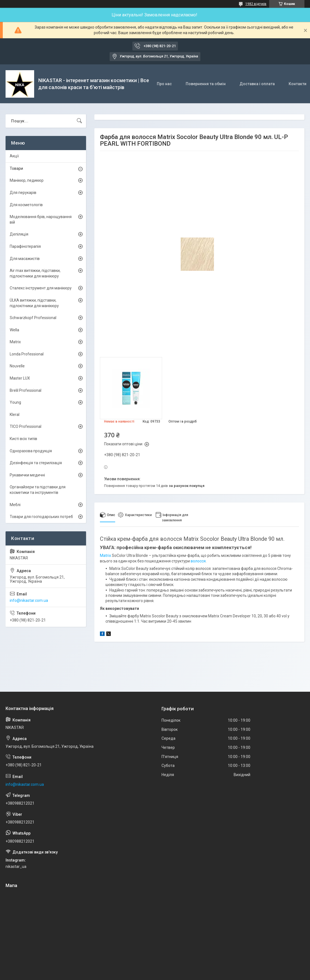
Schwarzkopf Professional (33, 318)
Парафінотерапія (25, 246)
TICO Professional (26, 426)
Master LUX (20, 378)
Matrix (105, 555)
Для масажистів (25, 259)
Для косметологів (26, 205)
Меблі (15, 505)
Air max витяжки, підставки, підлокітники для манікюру (35, 273)
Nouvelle (17, 366)
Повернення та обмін (206, 84)
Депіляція (19, 234)
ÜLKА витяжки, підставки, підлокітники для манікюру (34, 303)
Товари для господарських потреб (41, 517)
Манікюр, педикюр (27, 180)
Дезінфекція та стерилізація (36, 463)
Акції (14, 156)
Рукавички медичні (27, 475)
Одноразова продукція (31, 451)
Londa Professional (27, 354)
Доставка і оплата (257, 84)
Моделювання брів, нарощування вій (41, 219)
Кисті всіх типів (23, 439)
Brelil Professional (26, 390)
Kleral (15, 415)
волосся (198, 561)
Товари (16, 168)
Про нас (164, 84)
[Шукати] (79, 121)
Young (15, 402)
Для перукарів (23, 193)
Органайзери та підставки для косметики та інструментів (38, 490)
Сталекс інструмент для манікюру (41, 288)
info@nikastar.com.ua (29, 600)
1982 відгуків (256, 4)
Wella (14, 330)
